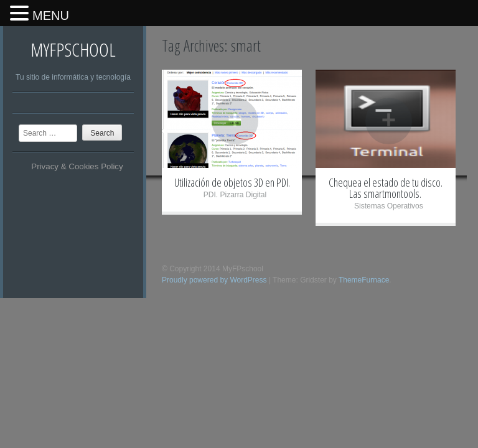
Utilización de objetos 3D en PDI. (232, 182)
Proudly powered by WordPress (214, 280)
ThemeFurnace (364, 280)
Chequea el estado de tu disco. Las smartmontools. (386, 188)
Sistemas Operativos (389, 206)
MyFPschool (73, 49)
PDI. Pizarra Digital (235, 195)
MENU (51, 16)
